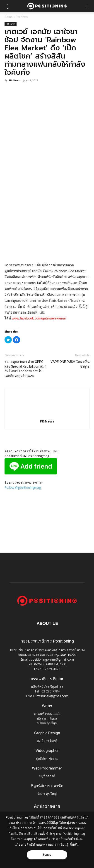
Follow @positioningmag (23, 487)
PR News (22, 17)
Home (8, 17)
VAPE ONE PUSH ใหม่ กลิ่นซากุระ (70, 364)
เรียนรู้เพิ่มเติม (69, 845)
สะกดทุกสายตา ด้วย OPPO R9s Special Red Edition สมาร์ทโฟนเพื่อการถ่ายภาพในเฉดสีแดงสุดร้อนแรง (25, 369)
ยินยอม (47, 855)
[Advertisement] (47, 211)
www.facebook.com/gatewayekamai (39, 318)
